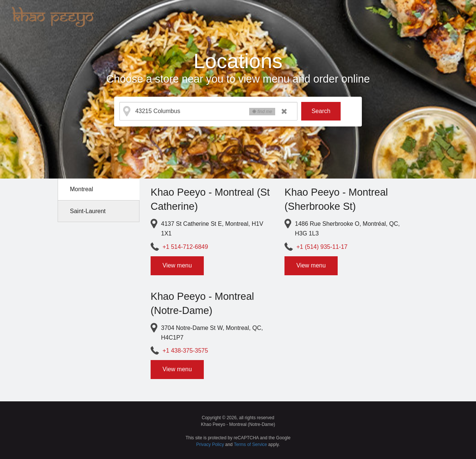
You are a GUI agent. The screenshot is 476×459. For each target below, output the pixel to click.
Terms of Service (250, 444)
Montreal (81, 189)
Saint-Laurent (88, 211)
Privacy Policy (210, 444)
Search (321, 111)
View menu (177, 265)
